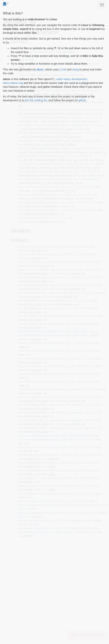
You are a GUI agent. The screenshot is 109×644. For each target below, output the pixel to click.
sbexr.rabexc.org (13, 83)
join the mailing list (36, 100)
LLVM (63, 69)
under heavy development (71, 79)
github (82, 100)
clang (75, 69)
